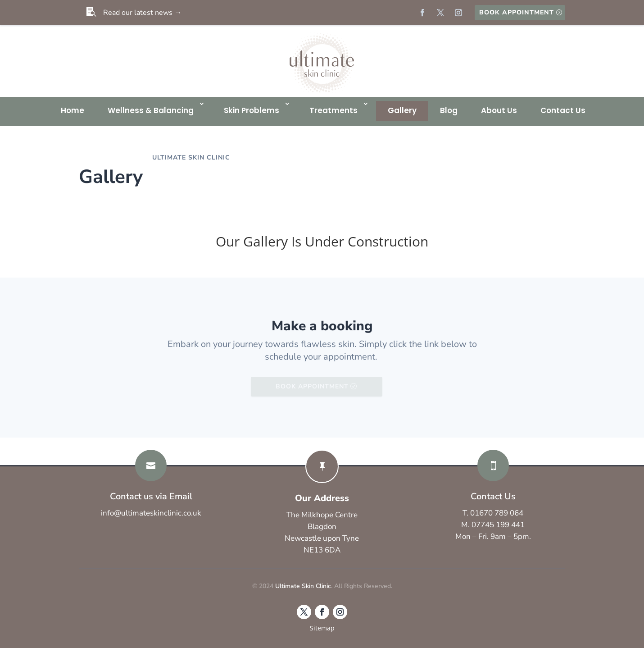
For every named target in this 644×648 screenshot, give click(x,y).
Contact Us (563, 110)
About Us (499, 110)
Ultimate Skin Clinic (303, 586)
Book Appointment (517, 12)
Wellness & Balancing (151, 110)
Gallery (402, 110)
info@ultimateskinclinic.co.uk (151, 513)
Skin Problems (252, 110)
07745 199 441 (498, 525)
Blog (449, 110)
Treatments (333, 110)
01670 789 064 (497, 513)
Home (73, 110)
